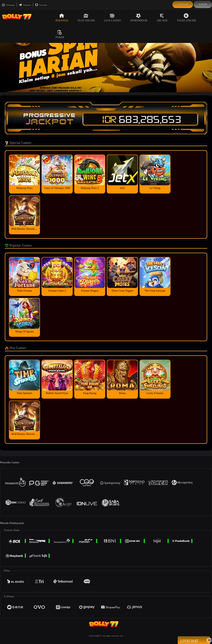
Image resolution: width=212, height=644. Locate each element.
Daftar (183, 4)
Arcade (162, 18)
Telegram (25, 5)
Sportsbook (139, 18)
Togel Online (186, 18)
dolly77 (98, 636)
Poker (60, 34)
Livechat (41, 5)
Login (203, 4)
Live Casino (113, 18)
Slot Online (86, 18)
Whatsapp (8, 5)
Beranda (62, 18)
